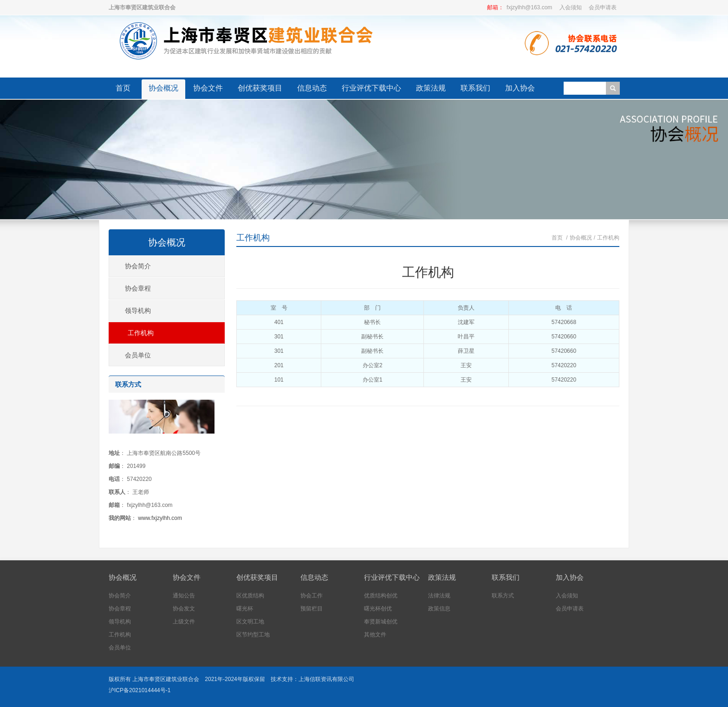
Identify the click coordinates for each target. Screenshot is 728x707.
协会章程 (138, 288)
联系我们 (475, 88)
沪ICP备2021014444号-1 (140, 690)
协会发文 (184, 609)
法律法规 (439, 596)
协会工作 (312, 596)
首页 (123, 88)
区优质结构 (250, 596)
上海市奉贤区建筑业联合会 (166, 679)
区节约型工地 (253, 635)
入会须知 (571, 7)
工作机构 (253, 238)
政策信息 (439, 609)
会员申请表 (603, 7)
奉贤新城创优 (381, 622)
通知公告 (184, 596)
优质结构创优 (381, 596)
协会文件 (208, 88)
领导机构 (138, 311)
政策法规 (431, 88)
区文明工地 (250, 622)
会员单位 (138, 355)
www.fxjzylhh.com (160, 518)
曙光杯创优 (378, 609)
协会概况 (163, 88)
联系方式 (503, 596)
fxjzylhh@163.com (529, 7)
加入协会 (520, 88)
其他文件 (375, 635)
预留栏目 (312, 609)
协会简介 (138, 266)
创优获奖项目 (260, 88)
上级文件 (184, 622)
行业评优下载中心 (371, 88)
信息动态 (312, 88)
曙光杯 (245, 609)
